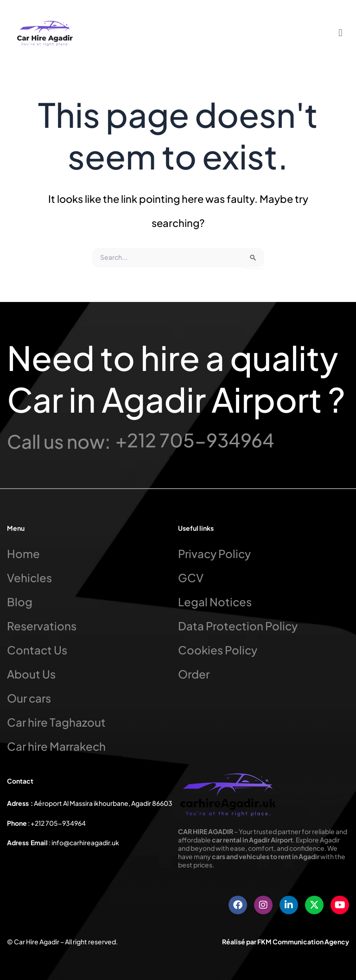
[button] (340, 32)
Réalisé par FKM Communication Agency (286, 942)
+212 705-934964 (195, 440)
